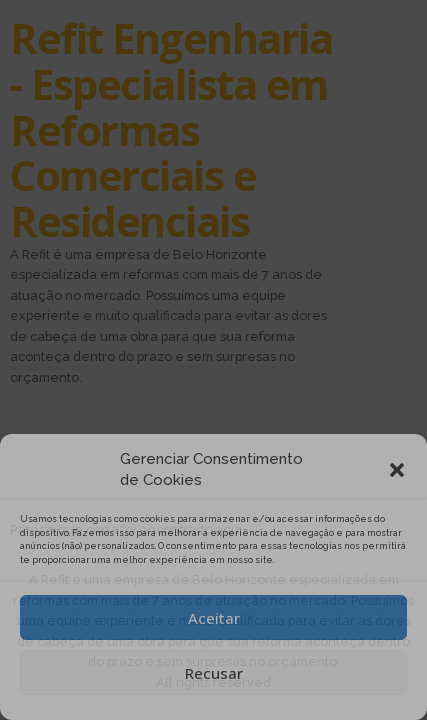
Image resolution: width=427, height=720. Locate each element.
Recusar (214, 673)
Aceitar (214, 618)
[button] (397, 470)
